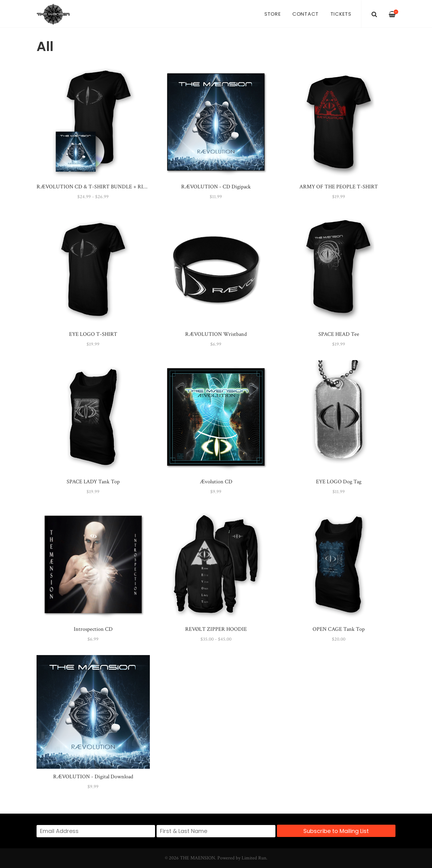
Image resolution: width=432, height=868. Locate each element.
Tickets (341, 14)
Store (273, 14)
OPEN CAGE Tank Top (339, 629)
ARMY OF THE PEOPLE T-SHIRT (339, 187)
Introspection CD (93, 629)
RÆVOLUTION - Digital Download (93, 777)
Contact (306, 14)
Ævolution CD (216, 482)
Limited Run (254, 858)
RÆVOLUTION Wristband (216, 334)
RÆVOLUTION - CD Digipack (216, 187)
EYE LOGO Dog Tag (339, 482)
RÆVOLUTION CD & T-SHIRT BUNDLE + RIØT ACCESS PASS (110, 187)
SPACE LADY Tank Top (93, 482)
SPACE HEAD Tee (339, 334)
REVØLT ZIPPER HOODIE (216, 629)
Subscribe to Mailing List (336, 831)
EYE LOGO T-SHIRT (93, 334)
